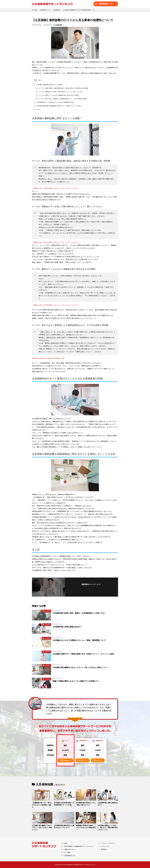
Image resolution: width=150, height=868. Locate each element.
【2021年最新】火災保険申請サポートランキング (78, 846)
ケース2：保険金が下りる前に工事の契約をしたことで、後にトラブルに (59, 92)
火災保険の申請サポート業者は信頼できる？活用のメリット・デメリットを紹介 (84, 654)
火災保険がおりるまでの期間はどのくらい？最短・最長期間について (79, 640)
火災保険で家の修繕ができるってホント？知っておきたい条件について (80, 667)
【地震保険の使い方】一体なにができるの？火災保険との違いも (42, 805)
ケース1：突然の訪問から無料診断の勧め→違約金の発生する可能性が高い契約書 (62, 88)
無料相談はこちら (106, 4)
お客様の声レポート (70, 849)
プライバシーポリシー (108, 843)
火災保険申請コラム (45, 10)
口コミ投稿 (67, 852)
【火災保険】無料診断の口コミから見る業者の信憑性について (79, 10)
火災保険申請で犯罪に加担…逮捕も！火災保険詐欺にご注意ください (79, 613)
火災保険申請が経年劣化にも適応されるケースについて (64, 827)
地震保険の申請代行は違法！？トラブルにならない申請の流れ (86, 827)
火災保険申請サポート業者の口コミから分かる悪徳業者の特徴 (54, 102)
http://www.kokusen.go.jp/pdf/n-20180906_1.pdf (48, 358)
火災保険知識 (57, 10)
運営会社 (104, 849)
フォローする (91, 587)
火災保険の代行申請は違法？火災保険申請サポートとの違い (64, 804)
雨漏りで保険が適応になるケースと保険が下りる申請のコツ (76, 681)
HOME (35, 10)
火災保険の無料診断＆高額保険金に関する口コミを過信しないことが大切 (57, 106)
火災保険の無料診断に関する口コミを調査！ (48, 85)
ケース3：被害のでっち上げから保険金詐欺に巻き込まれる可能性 (57, 95)
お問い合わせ (65, 760)
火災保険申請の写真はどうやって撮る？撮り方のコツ (86, 804)
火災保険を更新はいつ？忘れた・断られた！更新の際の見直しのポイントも (108, 828)
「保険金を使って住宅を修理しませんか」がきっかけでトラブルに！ (56, 188)
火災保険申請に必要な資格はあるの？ (67, 627)
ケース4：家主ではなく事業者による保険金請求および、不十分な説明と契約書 (61, 99)
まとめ (37, 109)
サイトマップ (105, 846)
